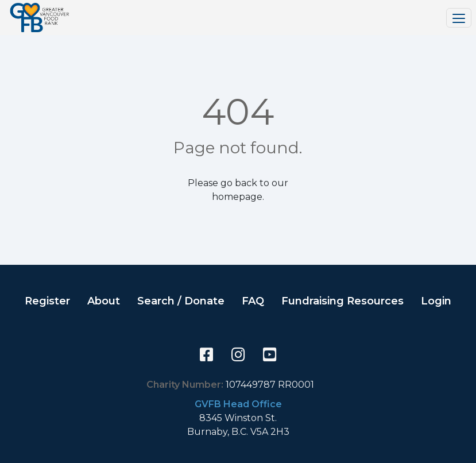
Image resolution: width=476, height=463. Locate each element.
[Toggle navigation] (459, 18)
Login (436, 301)
